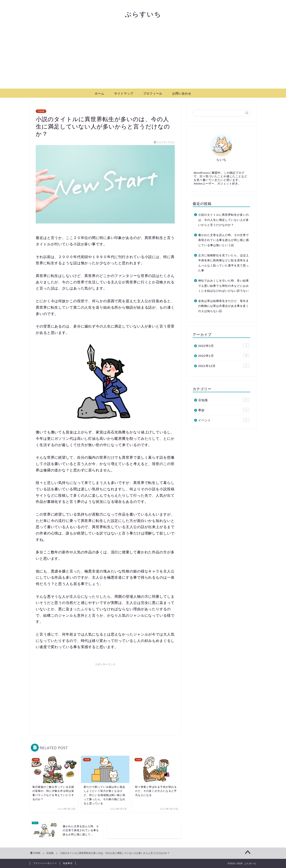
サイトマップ (124, 93)
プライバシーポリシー (45, 863)
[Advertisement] (143, 59)
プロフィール (153, 93)
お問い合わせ (182, 93)
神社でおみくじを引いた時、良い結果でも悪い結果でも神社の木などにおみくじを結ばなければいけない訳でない (224, 286)
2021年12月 (224, 366)
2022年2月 (224, 345)
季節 (224, 410)
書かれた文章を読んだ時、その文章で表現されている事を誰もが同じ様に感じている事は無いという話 (224, 240)
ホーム (100, 93)
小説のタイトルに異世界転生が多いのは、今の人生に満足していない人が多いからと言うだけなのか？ (224, 220)
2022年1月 (224, 355)
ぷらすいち (143, 14)
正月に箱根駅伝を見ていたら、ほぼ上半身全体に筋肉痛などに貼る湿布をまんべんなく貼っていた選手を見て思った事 (224, 263)
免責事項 (68, 863)
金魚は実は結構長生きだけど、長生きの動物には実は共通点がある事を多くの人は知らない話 (224, 306)
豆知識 (41, 111)
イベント (224, 420)
